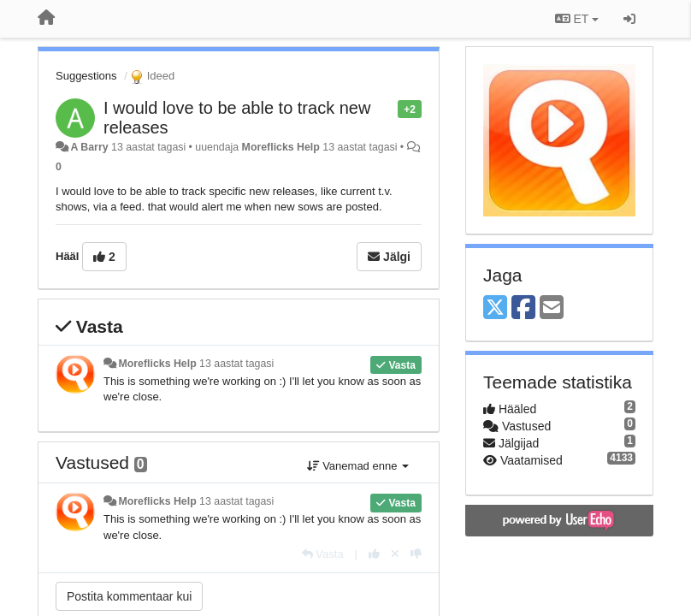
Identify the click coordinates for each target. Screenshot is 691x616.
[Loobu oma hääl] (395, 554)
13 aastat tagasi (236, 364)
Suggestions (86, 76)
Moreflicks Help (281, 147)
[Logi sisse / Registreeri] (629, 19)
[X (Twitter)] (495, 308)
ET (577, 19)
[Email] (552, 308)
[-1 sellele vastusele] (416, 554)
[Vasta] (323, 554)
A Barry (89, 147)
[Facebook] (523, 308)
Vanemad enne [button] (358, 466)
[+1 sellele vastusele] (374, 554)
